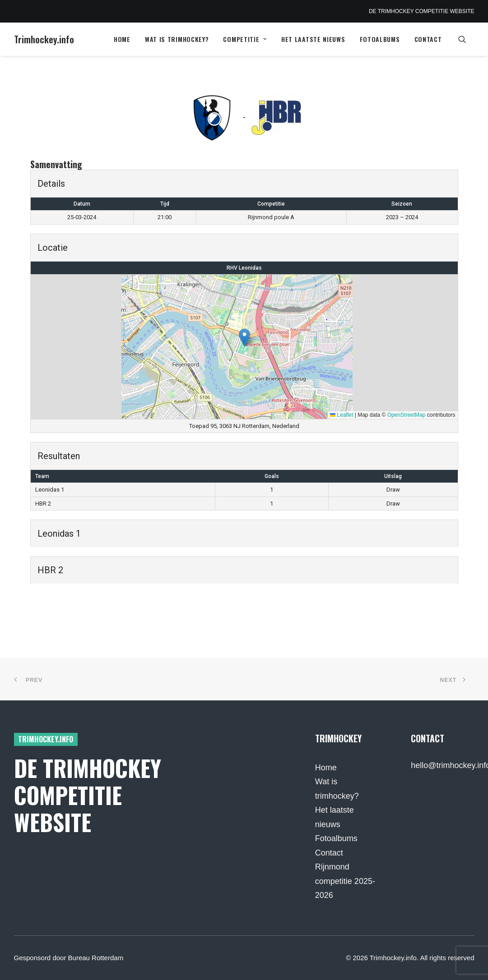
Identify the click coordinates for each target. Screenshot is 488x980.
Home (122, 39)
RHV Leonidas (244, 268)
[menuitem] (122, 39)
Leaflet (342, 415)
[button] (466, 39)
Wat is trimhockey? (177, 39)
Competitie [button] (245, 39)
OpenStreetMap (407, 415)
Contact (428, 39)
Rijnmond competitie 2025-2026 (345, 881)
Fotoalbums (380, 39)
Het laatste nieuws (313, 39)
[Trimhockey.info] (44, 39)
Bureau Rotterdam (96, 958)
